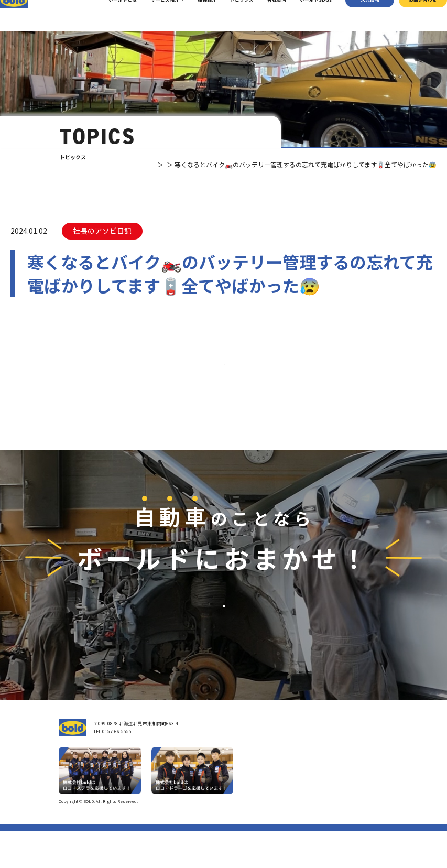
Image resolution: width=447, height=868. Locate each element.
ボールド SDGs (254, 809)
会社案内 (265, 15)
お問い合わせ (411, 15)
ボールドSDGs (304, 15)
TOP (118, 164)
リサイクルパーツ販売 (324, 792)
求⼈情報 (358, 15)
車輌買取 (310, 773)
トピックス (230, 15)
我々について (249, 777)
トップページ (249, 760)
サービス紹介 (154, 15)
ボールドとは (112, 15)
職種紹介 (195, 15)
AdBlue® (310, 802)
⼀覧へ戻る (224, 383)
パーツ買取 (313, 782)
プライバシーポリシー (370, 838)
